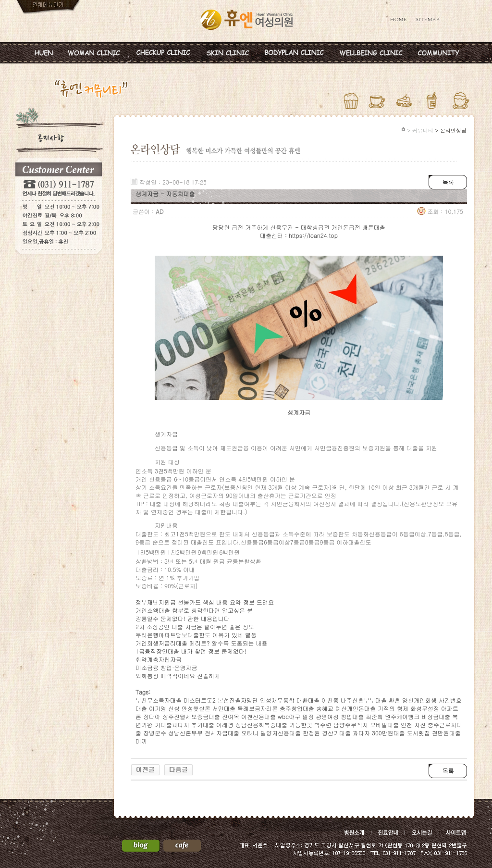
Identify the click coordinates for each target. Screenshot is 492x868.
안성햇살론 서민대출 (209, 708)
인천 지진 (413, 725)
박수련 (323, 725)
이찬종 (330, 700)
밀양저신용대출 (281, 733)
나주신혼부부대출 (364, 700)
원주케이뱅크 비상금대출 (418, 716)
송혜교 (325, 708)
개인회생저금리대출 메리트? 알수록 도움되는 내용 (202, 643)
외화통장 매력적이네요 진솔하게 (178, 676)
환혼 (394, 700)
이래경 (225, 725)
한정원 (311, 733)
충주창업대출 (297, 708)
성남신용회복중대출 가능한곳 (274, 725)
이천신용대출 (258, 716)
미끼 (141, 741)
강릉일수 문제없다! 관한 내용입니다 (183, 618)
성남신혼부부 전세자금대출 (204, 733)
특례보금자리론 (258, 708)
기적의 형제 (393, 708)
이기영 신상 (164, 708)
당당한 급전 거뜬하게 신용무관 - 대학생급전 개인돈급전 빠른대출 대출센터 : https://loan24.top (299, 231)
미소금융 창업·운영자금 (166, 667)
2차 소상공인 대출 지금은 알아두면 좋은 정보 (195, 626)
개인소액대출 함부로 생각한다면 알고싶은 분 (194, 610)
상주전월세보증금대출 (191, 716)
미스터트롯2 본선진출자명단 (221, 700)
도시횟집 (418, 733)
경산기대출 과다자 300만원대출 (363, 733)
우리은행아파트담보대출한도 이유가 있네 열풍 (196, 635)
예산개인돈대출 (356, 708)
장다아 (152, 716)
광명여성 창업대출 (340, 716)
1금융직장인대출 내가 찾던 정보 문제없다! (191, 651)
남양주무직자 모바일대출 (366, 725)
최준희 (374, 716)
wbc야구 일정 (296, 716)
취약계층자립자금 (159, 659)
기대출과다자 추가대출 (184, 725)
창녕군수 (155, 733)
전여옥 (231, 716)
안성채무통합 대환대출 (290, 700)
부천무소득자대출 (159, 700)
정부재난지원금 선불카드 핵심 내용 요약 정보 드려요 (205, 602)
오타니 (250, 733)
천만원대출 (446, 733)
